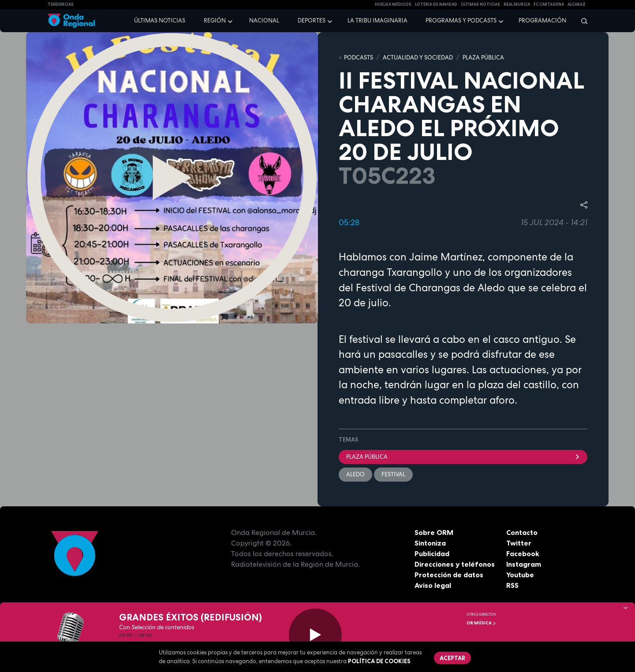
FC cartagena (549, 4)
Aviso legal (433, 585)
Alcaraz (577, 4)
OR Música (481, 623)
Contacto (522, 532)
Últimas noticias (160, 20)
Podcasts (359, 58)
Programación (542, 20)
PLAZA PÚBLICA (483, 58)
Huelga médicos (393, 4)
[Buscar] (581, 21)
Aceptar (452, 658)
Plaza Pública (463, 457)
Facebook (523, 553)
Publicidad (432, 553)
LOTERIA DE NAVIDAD (436, 4)
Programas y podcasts (461, 20)
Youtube (520, 575)
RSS (512, 585)
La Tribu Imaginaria (377, 20)
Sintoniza (430, 543)
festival (393, 474)
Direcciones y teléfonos (455, 564)
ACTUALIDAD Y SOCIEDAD (418, 58)
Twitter (519, 543)
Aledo (355, 474)
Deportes (312, 20)
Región (215, 20)
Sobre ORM (434, 532)
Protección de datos (449, 575)
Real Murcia (517, 4)
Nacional (264, 20)
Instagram (524, 564)
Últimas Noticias (480, 4)
